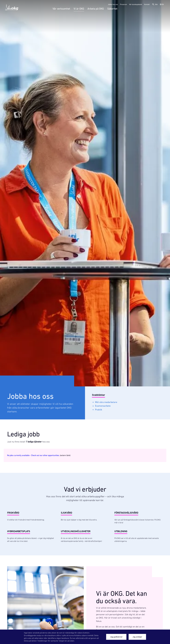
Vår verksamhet (61, 9)
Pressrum (123, 4)
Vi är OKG (79, 9)
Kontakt (147, 4)
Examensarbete (101, 406)
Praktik (97, 410)
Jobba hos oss (113, 4)
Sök (155, 4)
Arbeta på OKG (96, 9)
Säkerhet (112, 9)
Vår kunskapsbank (136, 4)
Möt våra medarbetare (105, 402)
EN (162, 4)
